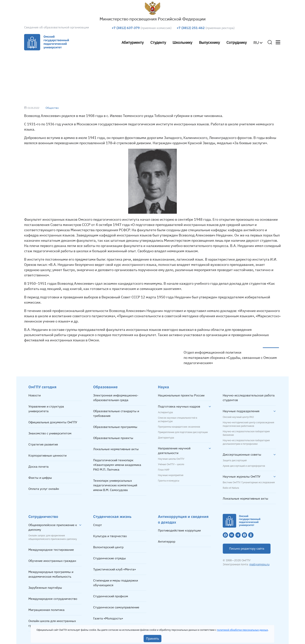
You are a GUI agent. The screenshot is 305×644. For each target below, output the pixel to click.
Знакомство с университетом (50, 433)
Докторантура (166, 438)
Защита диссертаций (235, 460)
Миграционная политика (46, 610)
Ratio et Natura (231, 488)
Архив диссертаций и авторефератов (244, 466)
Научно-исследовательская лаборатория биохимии (246, 433)
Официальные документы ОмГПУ (53, 422)
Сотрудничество (43, 516)
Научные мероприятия (171, 475)
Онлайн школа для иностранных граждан (52, 623)
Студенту (158, 42)
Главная (42, 67)
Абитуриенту (133, 42)
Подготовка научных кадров (179, 406)
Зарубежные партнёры (45, 588)
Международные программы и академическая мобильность (51, 574)
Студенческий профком (111, 596)
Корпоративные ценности (47, 455)
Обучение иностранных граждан (52, 561)
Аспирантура (165, 412)
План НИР (164, 470)
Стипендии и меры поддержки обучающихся (116, 583)
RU (256, 43)
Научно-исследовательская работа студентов (249, 398)
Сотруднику (237, 42)
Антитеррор (167, 541)
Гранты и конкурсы (169, 481)
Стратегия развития (43, 444)
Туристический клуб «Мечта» (114, 569)
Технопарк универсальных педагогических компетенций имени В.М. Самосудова (115, 485)
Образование (105, 387)
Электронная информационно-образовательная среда (116, 398)
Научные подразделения (241, 411)
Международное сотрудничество (53, 599)
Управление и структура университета (46, 409)
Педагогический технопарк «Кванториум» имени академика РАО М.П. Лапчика (117, 465)
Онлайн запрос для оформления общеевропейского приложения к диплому (53, 537)
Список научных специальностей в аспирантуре (178, 420)
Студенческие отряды (110, 558)
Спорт (98, 525)
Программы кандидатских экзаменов (179, 427)
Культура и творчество (110, 536)
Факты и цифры (40, 478)
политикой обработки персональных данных (242, 630)
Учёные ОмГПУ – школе (171, 464)
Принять (153, 639)
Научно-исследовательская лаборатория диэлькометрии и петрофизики (246, 442)
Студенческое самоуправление (116, 607)
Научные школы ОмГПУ (171, 459)
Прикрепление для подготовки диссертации (183, 432)
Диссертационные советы (242, 454)
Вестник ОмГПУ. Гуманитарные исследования (249, 482)
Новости (35, 395)
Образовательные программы (115, 427)
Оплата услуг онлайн (44, 489)
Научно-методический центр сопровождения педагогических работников (248, 424)
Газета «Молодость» (108, 618)
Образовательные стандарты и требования (116, 413)
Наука (163, 387)
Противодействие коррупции (179, 530)
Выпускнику (209, 42)
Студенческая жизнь (112, 516)
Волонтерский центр (108, 547)
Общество (52, 108)
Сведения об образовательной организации (57, 27)
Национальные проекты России (181, 395)
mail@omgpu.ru (259, 564)
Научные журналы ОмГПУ (242, 476)
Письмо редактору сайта (247, 549)
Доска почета (39, 467)
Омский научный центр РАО (238, 417)
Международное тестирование (51, 550)
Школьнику (182, 42)
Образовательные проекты (113, 438)
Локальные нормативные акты (116, 449)
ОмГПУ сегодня (42, 387)
